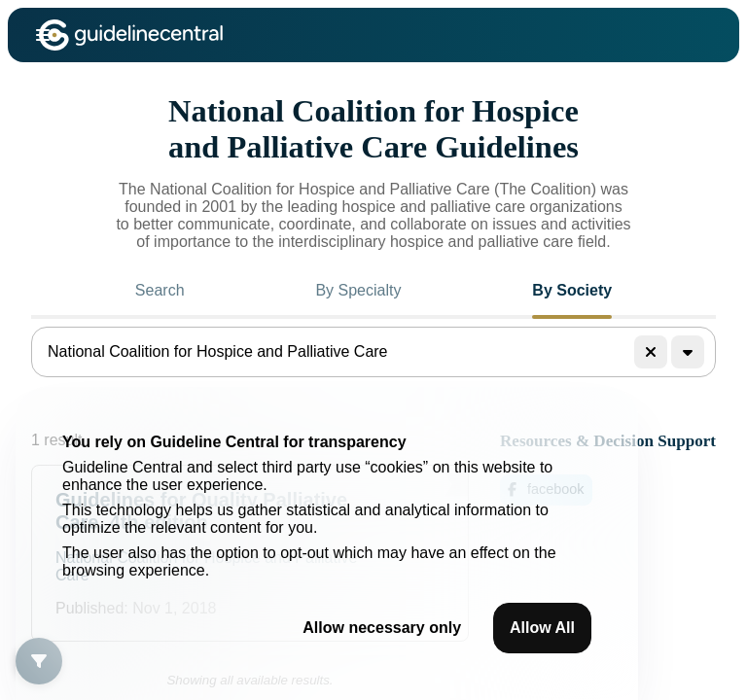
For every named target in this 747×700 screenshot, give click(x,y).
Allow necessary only (382, 628)
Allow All (542, 628)
